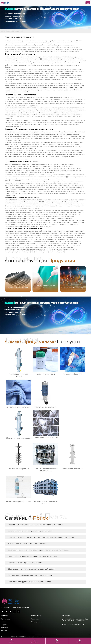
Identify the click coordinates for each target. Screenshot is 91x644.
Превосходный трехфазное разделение (25, 563)
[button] (83, 279)
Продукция (34, 641)
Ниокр (3, 622)
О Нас (57, 641)
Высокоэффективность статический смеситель (28, 544)
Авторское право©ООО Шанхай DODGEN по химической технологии (22, 637)
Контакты (4, 631)
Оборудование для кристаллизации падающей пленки (31, 569)
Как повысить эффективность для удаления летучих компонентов (36, 525)
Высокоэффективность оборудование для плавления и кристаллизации (39, 550)
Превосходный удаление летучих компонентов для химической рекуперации (41, 537)
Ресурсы (4, 625)
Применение (5, 619)
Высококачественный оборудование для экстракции (30, 531)
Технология (35, 619)
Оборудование (36, 622)
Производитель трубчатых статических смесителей (30, 582)
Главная (3, 31)
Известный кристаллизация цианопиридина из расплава (32, 556)
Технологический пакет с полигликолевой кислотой (30, 575)
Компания (4, 628)
